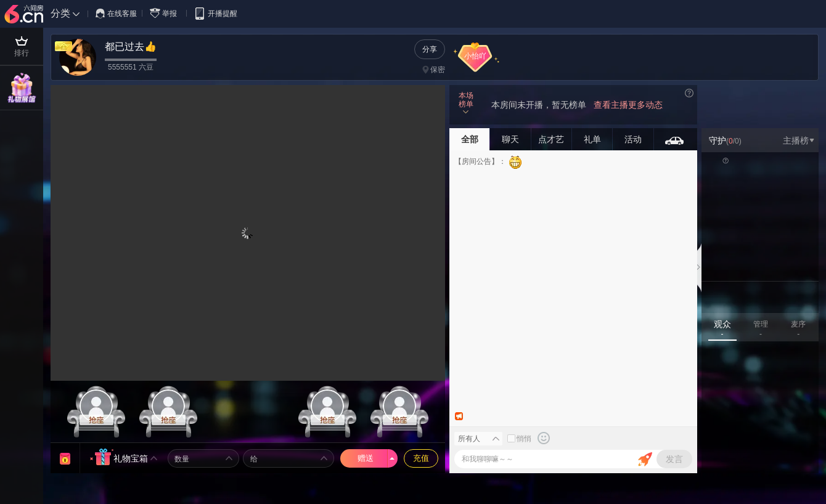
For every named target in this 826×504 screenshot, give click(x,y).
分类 (60, 13)
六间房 (25, 15)
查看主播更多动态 (628, 105)
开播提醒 (215, 13)
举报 (166, 13)
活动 (633, 139)
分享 (430, 49)
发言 (674, 459)
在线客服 (116, 14)
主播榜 (799, 140)
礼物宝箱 (131, 458)
